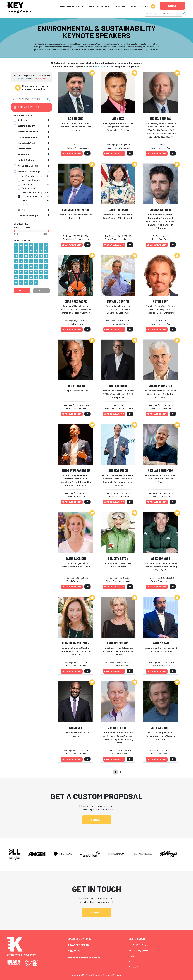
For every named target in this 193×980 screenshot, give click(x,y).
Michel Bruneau (161, 118)
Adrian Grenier (161, 210)
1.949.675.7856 (139, 945)
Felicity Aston (118, 558)
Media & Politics (26, 160)
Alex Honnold (161, 558)
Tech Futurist (28, 204)
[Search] (163, 13)
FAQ (130, 961)
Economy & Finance (27, 137)
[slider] (14, 231)
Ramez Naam (161, 643)
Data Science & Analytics (34, 192)
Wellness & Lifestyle (28, 215)
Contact (172, 6)
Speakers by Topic (80, 939)
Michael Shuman (118, 301)
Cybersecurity (28, 188)
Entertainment (25, 149)
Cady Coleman (118, 210)
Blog (134, 6)
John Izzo (118, 118)
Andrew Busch (118, 470)
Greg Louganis (76, 386)
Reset (41, 291)
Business (22, 120)
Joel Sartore (161, 728)
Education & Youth (27, 143)
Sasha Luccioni (76, 558)
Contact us (22, 78)
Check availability (72, 153)
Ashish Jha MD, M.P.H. (76, 210)
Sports (21, 210)
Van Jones (76, 728)
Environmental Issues (32, 196)
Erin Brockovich (118, 643)
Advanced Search (99, 6)
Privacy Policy (135, 967)
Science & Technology (29, 171)
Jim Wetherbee (118, 728)
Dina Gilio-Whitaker (76, 643)
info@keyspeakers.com (144, 950)
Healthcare (23, 154)
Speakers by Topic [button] (70, 6)
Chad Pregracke (76, 301)
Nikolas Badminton (161, 470)
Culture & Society (26, 126)
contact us (101, 66)
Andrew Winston (161, 386)
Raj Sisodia (76, 118)
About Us (120, 6)
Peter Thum (161, 301)
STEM (24, 200)
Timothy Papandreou (76, 470)
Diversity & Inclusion (28, 132)
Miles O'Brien (118, 386)
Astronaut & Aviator (31, 180)
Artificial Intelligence (32, 176)
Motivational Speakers (29, 166)
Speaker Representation (84, 957)
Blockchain (27, 184)
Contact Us (134, 956)
